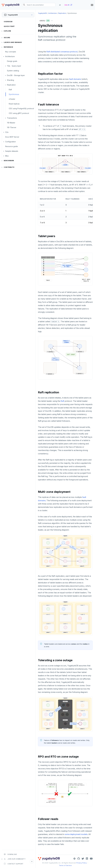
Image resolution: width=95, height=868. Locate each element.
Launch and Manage (13, 42)
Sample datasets (12, 151)
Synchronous (14, 94)
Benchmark (9, 161)
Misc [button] (7, 156)
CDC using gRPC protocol (19, 113)
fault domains (75, 79)
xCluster (12, 99)
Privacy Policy (82, 863)
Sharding (10, 80)
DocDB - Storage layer (16, 75)
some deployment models (76, 834)
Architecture (10, 56)
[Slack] (74, 859)
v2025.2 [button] (47, 20)
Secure (7, 38)
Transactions (12, 118)
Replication (11, 85)
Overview (8, 22)
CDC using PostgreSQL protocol (21, 108)
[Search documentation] (39, 5)
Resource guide (12, 146)
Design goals (12, 61)
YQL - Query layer (14, 66)
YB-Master (11, 123)
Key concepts (11, 52)
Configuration (10, 142)
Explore (7, 31)
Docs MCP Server (12, 137)
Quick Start (9, 26)
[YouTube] (91, 859)
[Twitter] (83, 859)
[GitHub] (79, 859)
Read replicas (14, 104)
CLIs (7, 132)
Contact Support (14, 864)
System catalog (13, 71)
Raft (10, 90)
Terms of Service (65, 865)
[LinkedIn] (87, 859)
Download (10, 854)
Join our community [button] (15, 859)
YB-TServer (12, 127)
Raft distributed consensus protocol (62, 52)
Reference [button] (8, 47)
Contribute (9, 167)
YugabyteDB (42, 13)
